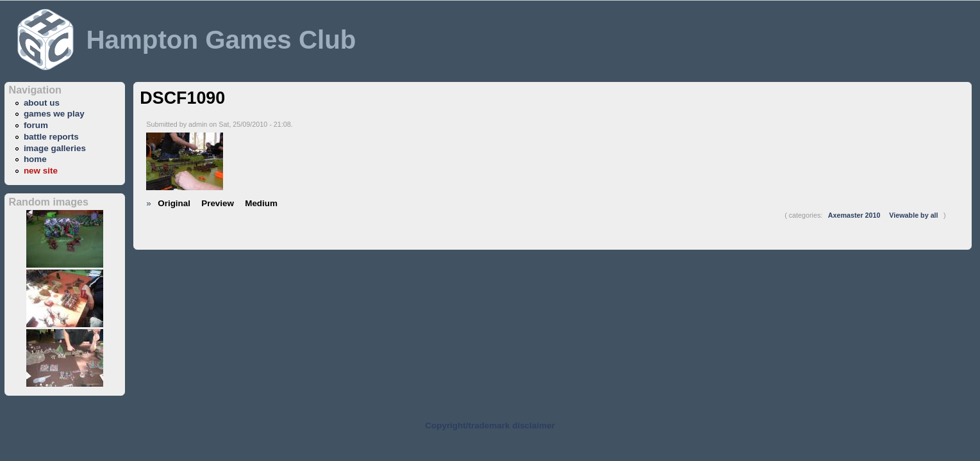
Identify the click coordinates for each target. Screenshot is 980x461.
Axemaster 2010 (854, 215)
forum (36, 125)
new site (41, 171)
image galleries (55, 148)
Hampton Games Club (221, 40)
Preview (218, 203)
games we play (54, 114)
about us (42, 103)
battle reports (51, 137)
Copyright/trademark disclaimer (490, 425)
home (35, 159)
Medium (261, 203)
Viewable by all (913, 215)
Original (174, 203)
